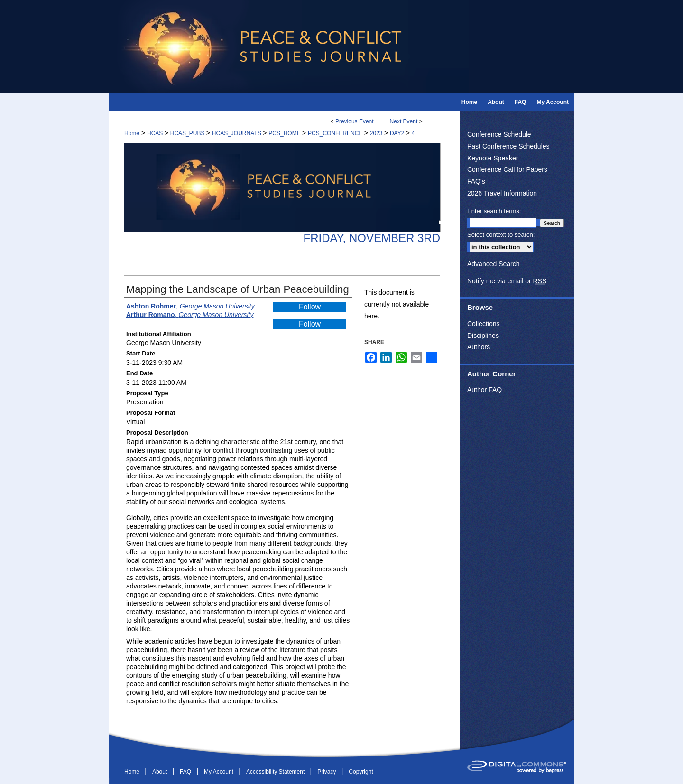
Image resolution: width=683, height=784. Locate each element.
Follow (310, 307)
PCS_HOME (285, 133)
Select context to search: (501, 235)
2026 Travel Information (502, 193)
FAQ (186, 772)
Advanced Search (494, 264)
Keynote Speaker (493, 158)
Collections (483, 324)
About (161, 772)
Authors (479, 347)
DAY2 (398, 133)
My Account (219, 772)
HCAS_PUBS (188, 133)
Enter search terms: (494, 211)
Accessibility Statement (276, 772)
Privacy (328, 772)
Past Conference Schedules (508, 146)
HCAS (156, 133)
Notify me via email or (507, 281)
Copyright (361, 772)
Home (132, 133)
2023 (377, 133)
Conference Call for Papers (507, 169)
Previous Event (355, 121)
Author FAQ (485, 390)
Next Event (404, 121)
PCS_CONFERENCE (336, 133)
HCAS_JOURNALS (237, 133)
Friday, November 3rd (372, 238)
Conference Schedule (499, 134)
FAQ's (476, 181)
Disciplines (483, 336)
